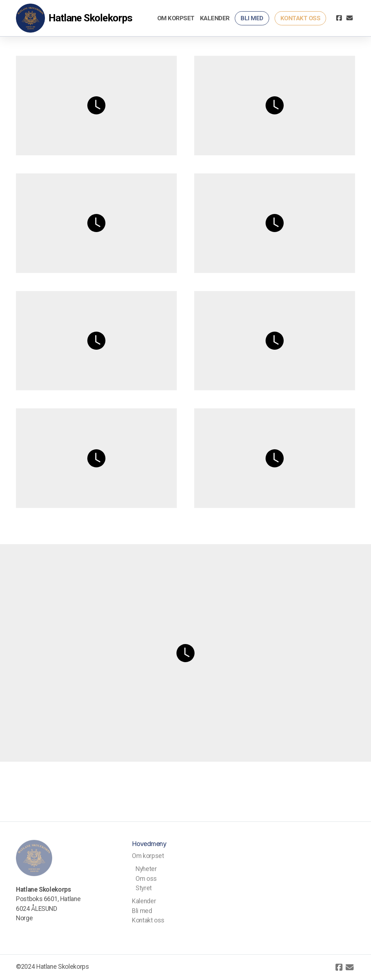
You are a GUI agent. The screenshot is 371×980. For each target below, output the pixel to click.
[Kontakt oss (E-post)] (350, 18)
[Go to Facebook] (339, 18)
